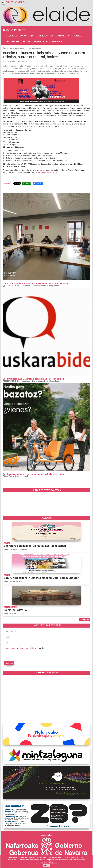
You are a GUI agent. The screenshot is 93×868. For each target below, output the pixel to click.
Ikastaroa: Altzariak (16, 610)
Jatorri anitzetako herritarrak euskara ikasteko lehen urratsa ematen (36, 284)
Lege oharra (11, 648)
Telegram (38, 184)
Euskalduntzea (35, 48)
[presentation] (18, 655)
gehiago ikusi (85, 620)
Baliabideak (64, 36)
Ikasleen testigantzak (19, 41)
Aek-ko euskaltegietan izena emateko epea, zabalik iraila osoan (33, 474)
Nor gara (57, 41)
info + (52, 862)
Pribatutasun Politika (27, 648)
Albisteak (12, 36)
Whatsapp (27, 184)
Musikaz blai (41, 41)
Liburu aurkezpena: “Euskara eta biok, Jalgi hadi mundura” (41, 578)
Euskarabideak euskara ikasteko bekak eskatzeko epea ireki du (33, 379)
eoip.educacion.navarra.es (48, 173)
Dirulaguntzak (46, 36)
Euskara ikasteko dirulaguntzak (45, 286)
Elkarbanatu (7, 183)
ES (12, 2)
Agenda (78, 36)
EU (7, 2)
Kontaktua (21, 2)
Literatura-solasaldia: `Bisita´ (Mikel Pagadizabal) (35, 546)
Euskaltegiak (27, 36)
